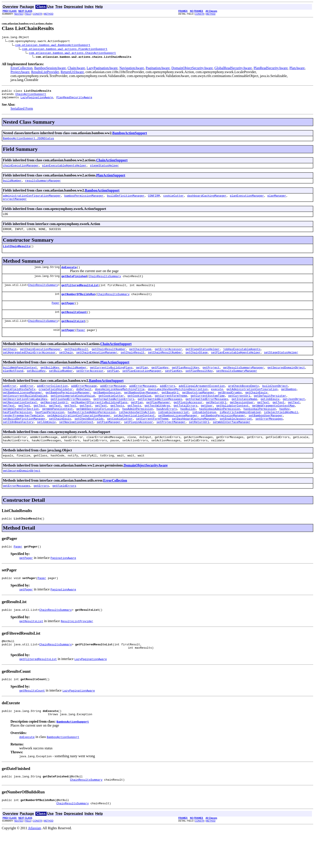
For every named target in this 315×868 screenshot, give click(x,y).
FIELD (28, 14)
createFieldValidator (56, 406)
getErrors (41, 512)
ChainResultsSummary (105, 285)
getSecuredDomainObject (286, 382)
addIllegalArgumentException (202, 402)
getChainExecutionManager (40, 363)
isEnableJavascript (173, 434)
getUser (207, 426)
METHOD (49, 14)
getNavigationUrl (54, 422)
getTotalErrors (185, 426)
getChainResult (76, 363)
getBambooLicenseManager (22, 410)
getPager (68, 314)
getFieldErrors (64, 512)
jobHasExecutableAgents (242, 363)
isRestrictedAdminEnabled (240, 434)
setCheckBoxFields (89, 442)
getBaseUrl (170, 410)
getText (263, 422)
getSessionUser (242, 422)
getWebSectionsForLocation (97, 430)
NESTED (19, 14)
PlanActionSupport (111, 179)
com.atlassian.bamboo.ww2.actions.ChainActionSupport (72, 53)
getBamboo (289, 406)
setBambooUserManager (266, 438)
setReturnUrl (199, 445)
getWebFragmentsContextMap (273, 426)
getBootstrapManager (198, 410)
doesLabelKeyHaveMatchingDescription (178, 406)
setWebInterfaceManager (232, 445)
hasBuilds (188, 430)
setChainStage (197, 367)
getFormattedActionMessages (160, 418)
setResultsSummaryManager (237, 386)
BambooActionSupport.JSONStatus (28, 141)
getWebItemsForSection (21, 430)
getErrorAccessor (168, 363)
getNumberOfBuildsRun (78, 305)
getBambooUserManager (141, 410)
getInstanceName (244, 418)
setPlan (113, 386)
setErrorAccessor (90, 386)
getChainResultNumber (109, 363)
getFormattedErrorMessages (207, 418)
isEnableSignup (204, 434)
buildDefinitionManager (126, 201)
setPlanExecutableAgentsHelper (236, 367)
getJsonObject (294, 418)
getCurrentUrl (239, 414)
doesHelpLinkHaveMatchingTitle (120, 406)
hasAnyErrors (167, 430)
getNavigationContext (20, 422)
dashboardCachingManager (207, 201)
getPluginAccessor (188, 422)
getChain (10, 363)
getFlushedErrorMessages (70, 418)
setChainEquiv (60, 442)
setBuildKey (36, 386)
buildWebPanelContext (20, 382)
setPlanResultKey (199, 386)
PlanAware (297, 69)
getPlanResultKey (185, 382)
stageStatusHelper (104, 169)
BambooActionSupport (130, 136)
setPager (68, 343)
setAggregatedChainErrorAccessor (29, 367)
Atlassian (35, 864)
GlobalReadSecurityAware (233, 69)
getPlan (142, 382)
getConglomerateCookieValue (73, 414)
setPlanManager (109, 445)
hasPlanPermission (17, 434)
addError (10, 402)
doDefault (84, 406)
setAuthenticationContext (134, 438)
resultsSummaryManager (43, 185)
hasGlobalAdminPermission (220, 430)
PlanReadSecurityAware (271, 69)
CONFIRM (154, 201)
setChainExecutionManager (97, 367)
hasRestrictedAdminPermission (91, 434)
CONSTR (37, 14)
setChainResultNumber (165, 367)
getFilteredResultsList (80, 295)
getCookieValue (139, 414)
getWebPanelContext (57, 430)
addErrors (168, 402)
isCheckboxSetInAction (137, 434)
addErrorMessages (143, 402)
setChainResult (132, 367)
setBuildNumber (61, 386)
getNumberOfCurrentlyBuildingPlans (99, 422)
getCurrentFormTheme (171, 414)
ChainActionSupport (31, 96)
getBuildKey (50, 382)
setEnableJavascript (236, 442)
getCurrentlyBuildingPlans (111, 382)
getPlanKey (160, 382)
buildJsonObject (275, 402)
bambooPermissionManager (84, 201)
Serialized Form (22, 111)
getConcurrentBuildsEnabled (25, 414)
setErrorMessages (269, 442)
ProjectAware (20, 73)
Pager (56, 314)
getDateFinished (74, 285)
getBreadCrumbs (230, 410)
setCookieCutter (120, 442)
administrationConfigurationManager (32, 201)
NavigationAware (132, 69)
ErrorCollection (21, 69)
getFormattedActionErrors (114, 418)
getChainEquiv (256, 410)
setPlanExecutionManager (142, 386)
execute (217, 406)
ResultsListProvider (45, 73)
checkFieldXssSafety (19, 406)
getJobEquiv (270, 418)
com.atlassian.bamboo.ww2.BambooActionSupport (53, 46)
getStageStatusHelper (203, 363)
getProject (211, 382)
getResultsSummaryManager (243, 382)
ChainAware (76, 69)
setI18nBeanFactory (18, 445)
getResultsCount (74, 324)
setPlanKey (173, 386)
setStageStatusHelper (281, 367)
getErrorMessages (17, 512)
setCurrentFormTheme (152, 442)
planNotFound (13, 386)
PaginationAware (158, 69)
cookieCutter (173, 201)
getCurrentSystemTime (208, 414)
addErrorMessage (84, 402)
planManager (277, 201)
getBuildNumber (74, 382)
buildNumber (12, 185)
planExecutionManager (247, 201)
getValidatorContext (232, 426)
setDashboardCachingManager (194, 442)
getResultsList (73, 333)
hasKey (284, 430)
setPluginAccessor (139, 445)
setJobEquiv (46, 445)
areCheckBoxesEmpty (243, 402)
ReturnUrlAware (72, 73)
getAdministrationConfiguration (252, 406)
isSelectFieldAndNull (281, 434)
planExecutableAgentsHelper (64, 169)
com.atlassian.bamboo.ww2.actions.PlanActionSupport (65, 49)
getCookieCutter (111, 414)
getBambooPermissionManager (68, 410)
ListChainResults (17, 254)
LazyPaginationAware (102, 69)
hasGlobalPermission (260, 430)
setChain (66, 367)
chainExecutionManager (21, 169)
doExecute (69, 276)
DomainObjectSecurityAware (192, 69)
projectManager (15, 205)
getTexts (117, 426)
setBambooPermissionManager (223, 438)
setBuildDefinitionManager (24, 442)
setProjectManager (171, 445)
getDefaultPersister (270, 414)
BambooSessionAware (50, 69)
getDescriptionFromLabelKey (25, 418)
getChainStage (140, 363)
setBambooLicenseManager (178, 438)
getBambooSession (107, 410)
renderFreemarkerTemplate (23, 438)
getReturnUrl (216, 422)
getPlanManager (158, 422)
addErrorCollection (52, 402)
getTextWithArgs (157, 426)
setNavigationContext (76, 445)
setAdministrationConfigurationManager (79, 438)
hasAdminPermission (138, 430)
